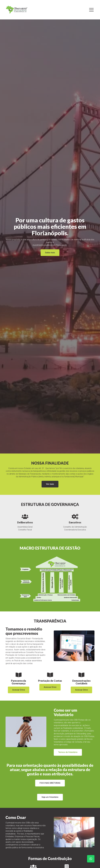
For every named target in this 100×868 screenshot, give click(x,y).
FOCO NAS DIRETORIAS (50, 783)
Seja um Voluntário (50, 797)
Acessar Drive (19, 690)
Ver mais (50, 484)
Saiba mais (50, 253)
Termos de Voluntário (68, 752)
